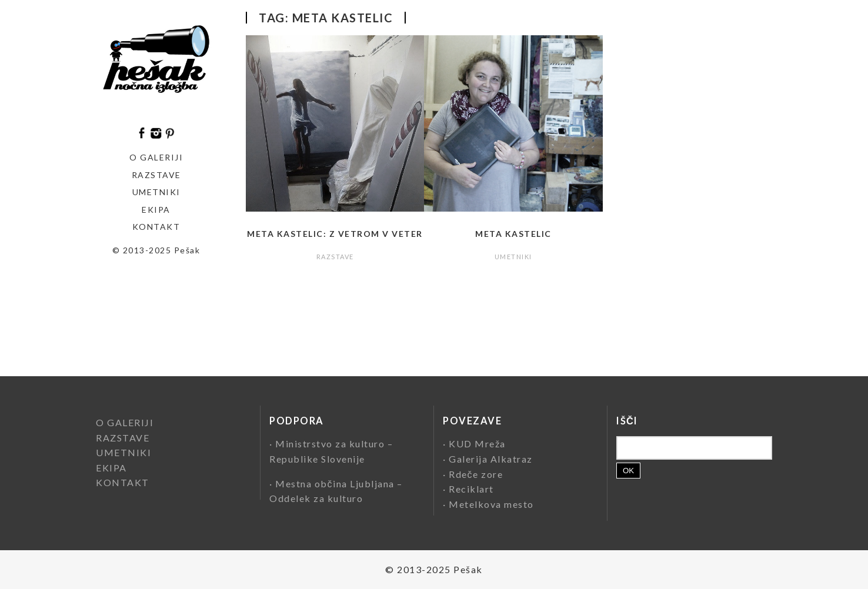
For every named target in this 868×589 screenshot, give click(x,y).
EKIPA (156, 210)
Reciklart (471, 489)
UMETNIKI (513, 257)
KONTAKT (156, 227)
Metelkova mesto (491, 504)
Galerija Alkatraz (491, 459)
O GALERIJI (156, 157)
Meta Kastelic (513, 234)
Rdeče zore (476, 474)
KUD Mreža (477, 444)
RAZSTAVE (335, 257)
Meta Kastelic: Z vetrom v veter (335, 234)
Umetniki (156, 192)
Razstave (156, 175)
